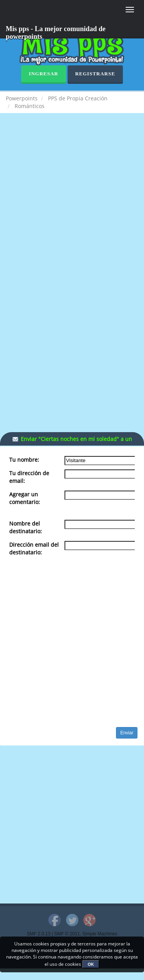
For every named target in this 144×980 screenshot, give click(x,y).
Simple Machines (100, 934)
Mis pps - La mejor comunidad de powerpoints (56, 32)
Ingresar (44, 74)
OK (91, 964)
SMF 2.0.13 (39, 934)
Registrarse (95, 74)
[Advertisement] (72, 200)
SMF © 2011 (67, 934)
